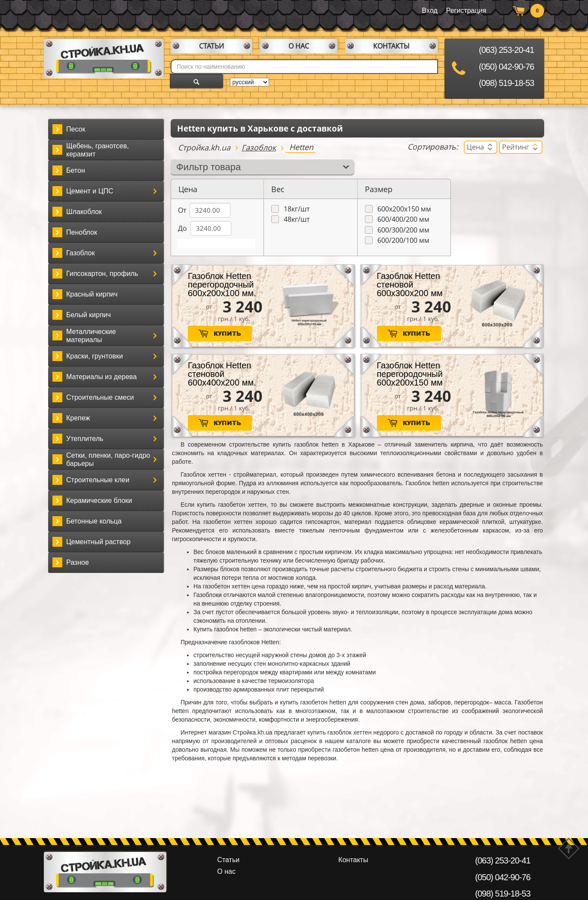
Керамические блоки (99, 501)
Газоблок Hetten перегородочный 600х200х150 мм (410, 374)
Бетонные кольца (94, 521)
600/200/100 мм (403, 240)
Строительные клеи (98, 480)
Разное (78, 562)
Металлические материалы (91, 336)
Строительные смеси (100, 397)
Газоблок (80, 253)
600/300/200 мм (403, 230)
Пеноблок (82, 232)
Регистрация (466, 11)
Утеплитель (85, 439)
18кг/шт (297, 209)
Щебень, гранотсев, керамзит (98, 150)
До (182, 228)
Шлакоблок (84, 212)
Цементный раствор (98, 542)
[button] (155, 191)
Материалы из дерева (101, 377)
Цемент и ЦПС (90, 191)
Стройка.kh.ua (204, 147)
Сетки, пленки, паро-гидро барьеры (108, 459)
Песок (76, 129)
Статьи (211, 46)
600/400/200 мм (403, 219)
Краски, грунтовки (95, 356)
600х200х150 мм (404, 209)
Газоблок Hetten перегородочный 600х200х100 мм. (222, 285)
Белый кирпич (89, 315)
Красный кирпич (92, 294)
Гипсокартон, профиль (102, 274)
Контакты (391, 46)
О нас (299, 46)
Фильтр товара (208, 167)
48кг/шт (297, 219)
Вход (430, 11)
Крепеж (78, 418)
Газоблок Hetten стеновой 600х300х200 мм (410, 285)
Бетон (76, 170)
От (182, 210)
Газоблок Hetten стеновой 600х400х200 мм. (222, 374)
